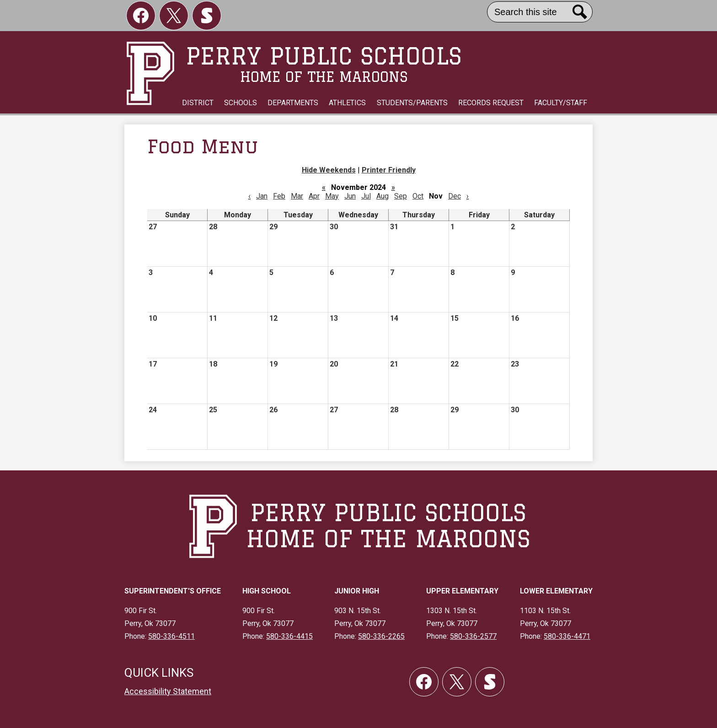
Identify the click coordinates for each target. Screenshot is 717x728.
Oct (418, 196)
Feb (279, 196)
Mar (297, 196)
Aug (383, 196)
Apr (314, 196)
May (332, 196)
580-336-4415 (289, 636)
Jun (350, 196)
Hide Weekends (329, 170)
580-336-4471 (567, 636)
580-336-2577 (473, 636)
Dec (455, 196)
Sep (401, 196)
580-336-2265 (381, 636)
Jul (366, 196)
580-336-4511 (171, 636)
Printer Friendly (389, 170)
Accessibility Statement (168, 691)
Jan (262, 196)
